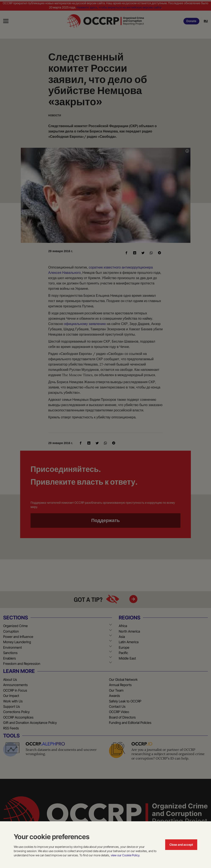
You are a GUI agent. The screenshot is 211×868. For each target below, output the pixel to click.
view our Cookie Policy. (125, 855)
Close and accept (181, 845)
